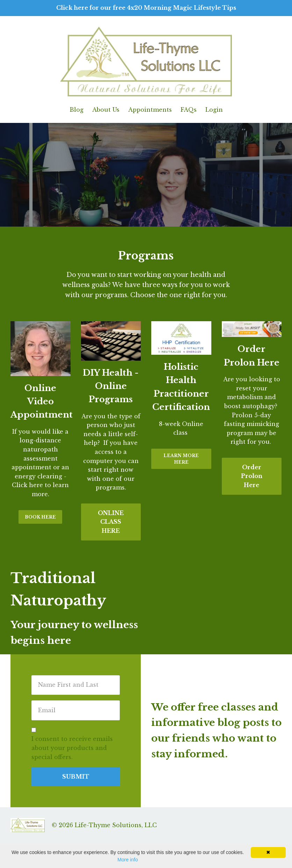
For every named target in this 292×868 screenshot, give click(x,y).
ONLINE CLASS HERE (111, 522)
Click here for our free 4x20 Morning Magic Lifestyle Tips (146, 8)
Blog (76, 110)
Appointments (150, 110)
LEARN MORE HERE (181, 459)
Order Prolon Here (252, 476)
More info (127, 860)
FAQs (189, 110)
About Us (106, 110)
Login (214, 110)
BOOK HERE (40, 517)
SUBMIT (76, 777)
